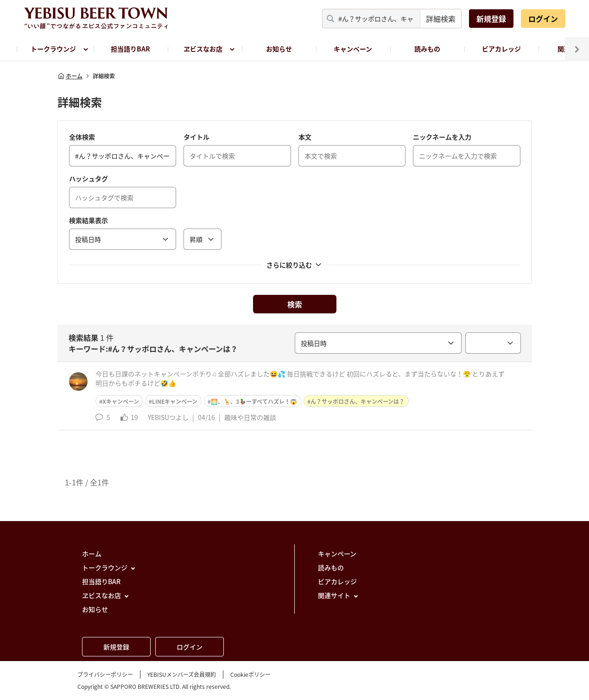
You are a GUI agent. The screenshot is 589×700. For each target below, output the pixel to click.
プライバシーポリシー (105, 675)
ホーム (70, 76)
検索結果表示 (89, 220)
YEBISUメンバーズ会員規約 (182, 675)
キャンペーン (353, 49)
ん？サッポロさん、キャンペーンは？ (358, 401)
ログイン (543, 19)
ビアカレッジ (501, 49)
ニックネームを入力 (442, 137)
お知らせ (279, 49)
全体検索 (82, 137)
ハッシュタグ (89, 178)
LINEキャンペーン (175, 401)
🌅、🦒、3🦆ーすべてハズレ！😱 (254, 401)
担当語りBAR (130, 49)
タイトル (196, 137)
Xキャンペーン (121, 401)
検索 (295, 304)
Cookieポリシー (250, 675)
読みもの (427, 49)
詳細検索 (441, 19)
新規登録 (491, 19)
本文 (305, 137)
